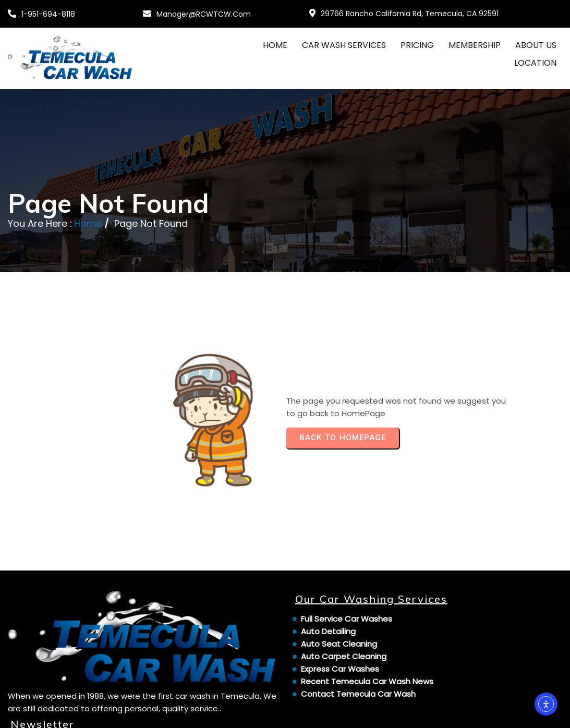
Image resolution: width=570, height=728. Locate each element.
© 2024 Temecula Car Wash (65, 714)
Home (88, 235)
